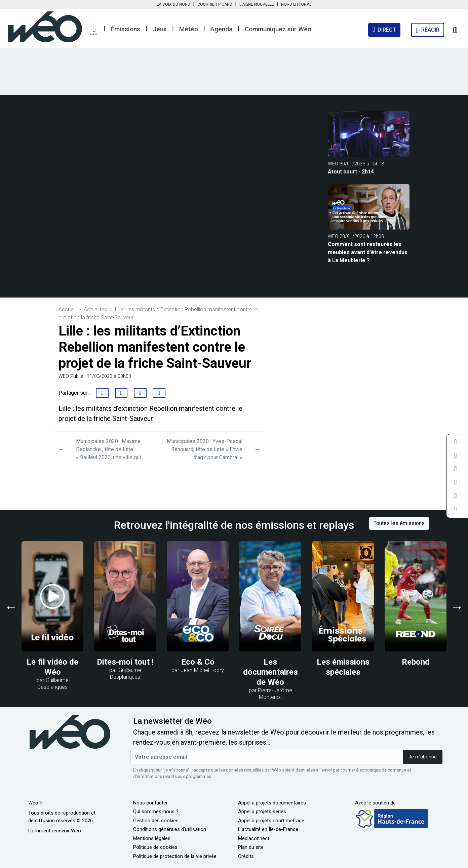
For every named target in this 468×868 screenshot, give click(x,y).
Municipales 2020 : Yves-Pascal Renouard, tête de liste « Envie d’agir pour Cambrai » (205, 449)
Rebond (416, 662)
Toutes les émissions (399, 523)
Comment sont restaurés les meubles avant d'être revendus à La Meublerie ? (368, 252)
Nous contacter (150, 803)
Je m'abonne (423, 757)
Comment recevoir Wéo (55, 831)
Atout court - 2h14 (351, 172)
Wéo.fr (36, 803)
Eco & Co (198, 662)
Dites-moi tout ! (125, 662)
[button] (94, 31)
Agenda (221, 29)
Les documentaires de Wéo (270, 672)
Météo (189, 29)
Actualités (95, 309)
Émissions (125, 29)
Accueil (67, 309)
